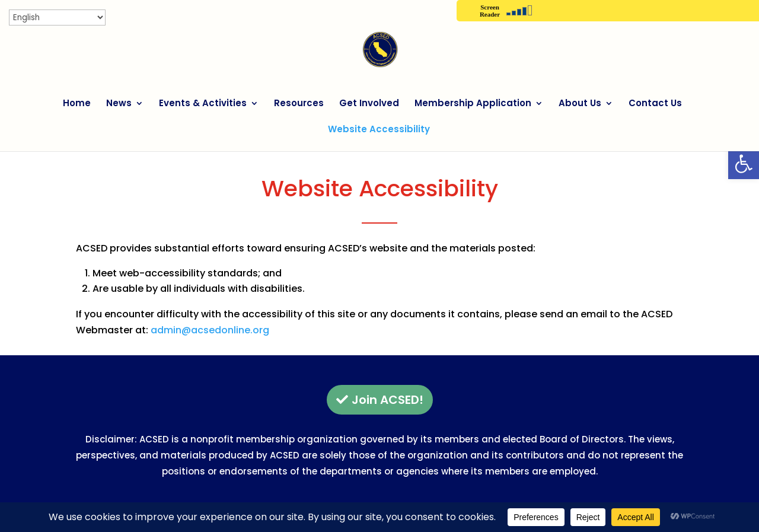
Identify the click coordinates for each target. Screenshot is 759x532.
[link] (744, 164)
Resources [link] (299, 104)
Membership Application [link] (473, 104)
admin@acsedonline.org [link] (210, 330)
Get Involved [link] (369, 104)
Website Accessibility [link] (379, 130)
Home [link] (77, 104)
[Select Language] (57, 17)
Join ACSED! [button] (388, 400)
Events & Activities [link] (203, 104)
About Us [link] (580, 104)
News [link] (119, 104)
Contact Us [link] (655, 104)
